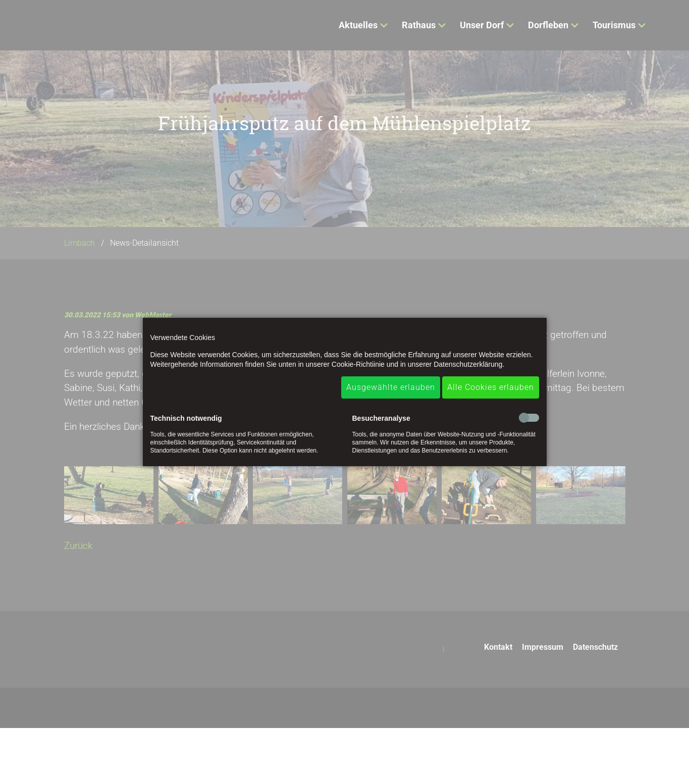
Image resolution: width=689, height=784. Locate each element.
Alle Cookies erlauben (491, 387)
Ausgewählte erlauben (391, 387)
